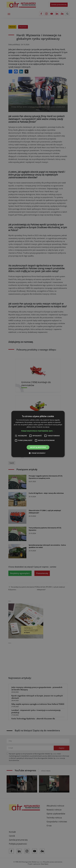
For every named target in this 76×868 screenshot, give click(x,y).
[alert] (38, 434)
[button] (38, 431)
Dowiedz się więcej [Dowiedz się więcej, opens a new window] (43, 427)
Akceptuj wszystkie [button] (38, 447)
